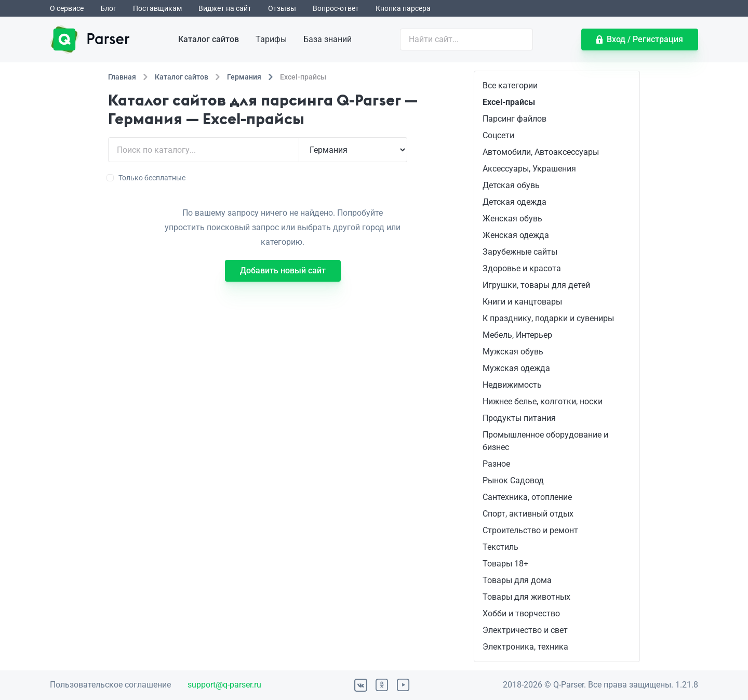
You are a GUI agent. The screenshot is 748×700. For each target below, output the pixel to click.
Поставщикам (157, 8)
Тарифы (271, 39)
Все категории (510, 85)
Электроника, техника (525, 647)
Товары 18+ (505, 564)
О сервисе (67, 8)
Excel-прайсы (509, 102)
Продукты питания (519, 418)
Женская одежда (516, 235)
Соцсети (498, 135)
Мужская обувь (513, 352)
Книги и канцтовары (522, 302)
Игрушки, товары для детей (536, 285)
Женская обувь (512, 219)
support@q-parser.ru (224, 685)
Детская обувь (511, 185)
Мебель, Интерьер (517, 335)
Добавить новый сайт (283, 270)
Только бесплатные (147, 178)
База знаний (328, 39)
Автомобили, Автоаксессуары (541, 152)
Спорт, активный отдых (528, 514)
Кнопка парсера (403, 8)
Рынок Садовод (513, 480)
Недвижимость (512, 385)
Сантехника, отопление (527, 497)
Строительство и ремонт (530, 530)
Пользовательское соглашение (110, 685)
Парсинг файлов (515, 119)
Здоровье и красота (522, 268)
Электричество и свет (525, 630)
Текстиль (500, 547)
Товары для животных (526, 597)
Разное (496, 464)
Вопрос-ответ (336, 8)
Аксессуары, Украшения (529, 169)
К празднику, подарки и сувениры (548, 318)
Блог (108, 8)
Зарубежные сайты (520, 252)
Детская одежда (515, 202)
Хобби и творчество (521, 613)
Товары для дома (517, 580)
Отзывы (282, 8)
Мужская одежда (516, 368)
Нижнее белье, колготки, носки (543, 401)
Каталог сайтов (209, 39)
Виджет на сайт (225, 8)
